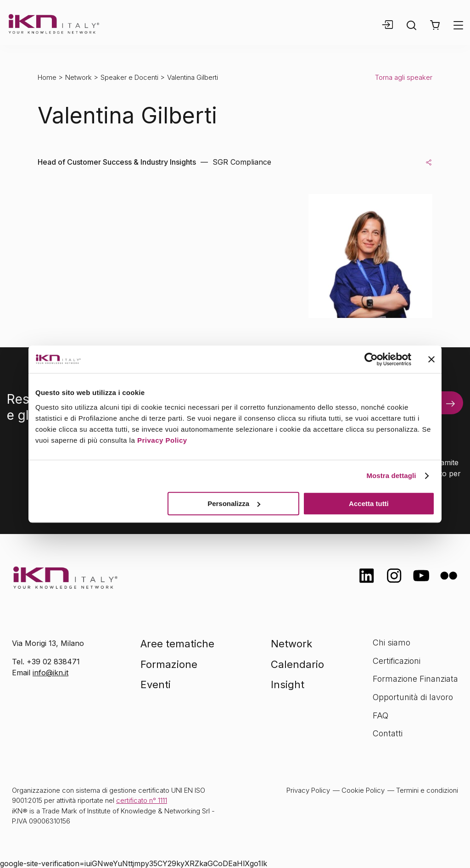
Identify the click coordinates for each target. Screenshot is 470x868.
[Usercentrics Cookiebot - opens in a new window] (371, 359)
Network (78, 77)
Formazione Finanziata (415, 679)
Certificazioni (397, 661)
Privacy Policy (162, 440)
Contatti (388, 733)
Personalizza (234, 504)
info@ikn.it (50, 673)
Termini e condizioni (427, 790)
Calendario (297, 664)
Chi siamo (392, 643)
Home (47, 77)
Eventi (156, 684)
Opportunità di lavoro (413, 697)
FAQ (380, 715)
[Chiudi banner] (431, 359)
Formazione (169, 664)
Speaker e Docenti (129, 77)
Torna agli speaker (404, 77)
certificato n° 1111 (142, 800)
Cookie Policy (363, 790)
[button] (435, 25)
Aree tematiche (177, 644)
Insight (288, 684)
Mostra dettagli (391, 476)
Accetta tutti (369, 504)
